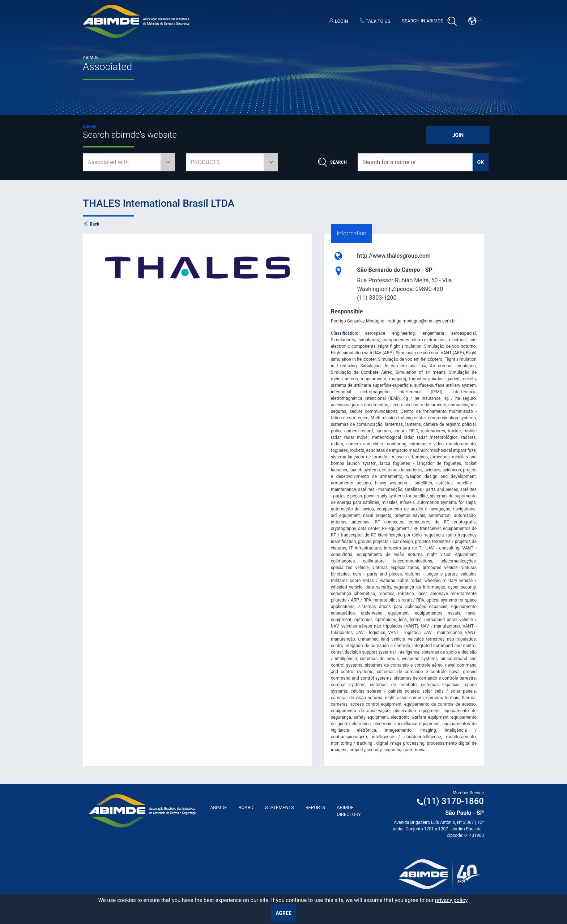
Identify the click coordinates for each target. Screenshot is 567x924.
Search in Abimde (429, 21)
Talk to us (375, 21)
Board (246, 807)
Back (91, 224)
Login (339, 21)
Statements (280, 807)
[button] (475, 21)
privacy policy (451, 900)
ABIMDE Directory (349, 811)
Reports (316, 807)
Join (458, 135)
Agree (283, 913)
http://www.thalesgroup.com (394, 256)
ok (481, 162)
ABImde (219, 807)
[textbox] (129, 162)
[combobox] (129, 162)
